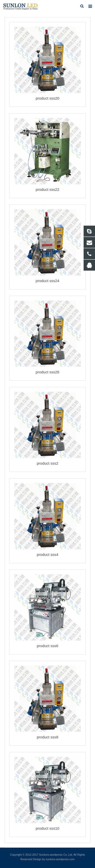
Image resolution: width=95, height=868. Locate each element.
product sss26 (48, 372)
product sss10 (48, 828)
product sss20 (48, 98)
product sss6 (48, 646)
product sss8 (48, 737)
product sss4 (48, 555)
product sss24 (48, 281)
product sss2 (48, 463)
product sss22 (48, 189)
